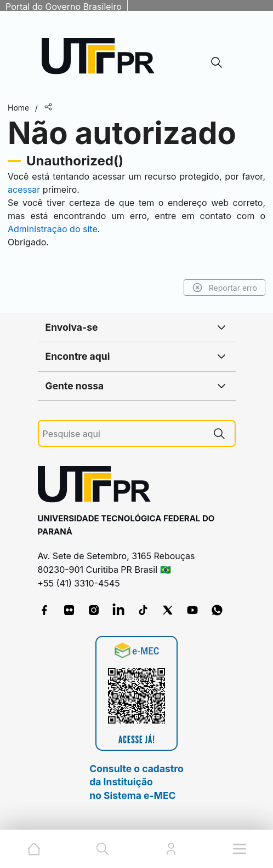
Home (18, 108)
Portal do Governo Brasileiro (64, 7)
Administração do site (53, 229)
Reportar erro (224, 288)
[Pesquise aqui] (123, 434)
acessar (24, 189)
